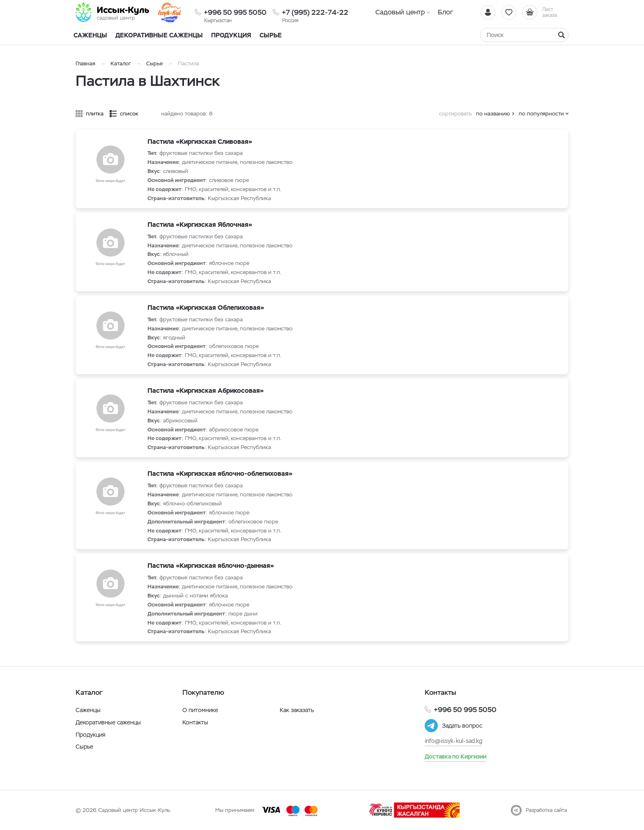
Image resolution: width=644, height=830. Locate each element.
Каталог (121, 63)
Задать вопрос (462, 726)
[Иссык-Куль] (113, 12)
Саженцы (88, 710)
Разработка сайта (546, 810)
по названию (493, 114)
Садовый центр (400, 12)
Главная (85, 63)
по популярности (541, 114)
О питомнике (200, 710)
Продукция (231, 35)
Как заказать (297, 710)
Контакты (195, 722)
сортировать (455, 114)
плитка (95, 114)
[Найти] (561, 35)
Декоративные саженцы (159, 35)
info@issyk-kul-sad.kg (453, 741)
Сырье (154, 63)
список (129, 114)
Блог (445, 12)
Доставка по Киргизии (455, 756)
